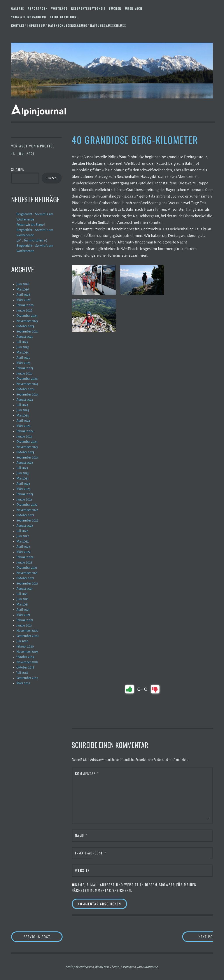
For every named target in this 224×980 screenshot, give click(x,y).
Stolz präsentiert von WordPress (87, 967)
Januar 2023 (24, 499)
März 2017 (23, 683)
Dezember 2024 (27, 379)
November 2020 (27, 631)
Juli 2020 (22, 641)
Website (82, 870)
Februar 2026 (25, 305)
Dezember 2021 (27, 568)
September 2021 (27, 583)
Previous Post (43, 937)
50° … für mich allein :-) (32, 240)
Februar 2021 (25, 620)
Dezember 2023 (27, 442)
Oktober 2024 (25, 389)
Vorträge (59, 8)
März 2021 (23, 615)
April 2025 (23, 358)
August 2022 (25, 526)
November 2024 (27, 384)
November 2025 (27, 321)
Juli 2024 (22, 405)
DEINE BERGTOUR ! (64, 17)
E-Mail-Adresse (91, 853)
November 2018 (27, 662)
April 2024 (23, 421)
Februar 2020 (25, 646)
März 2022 (23, 552)
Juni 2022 (23, 536)
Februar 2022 (25, 557)
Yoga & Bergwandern (29, 17)
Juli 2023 (22, 468)
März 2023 (23, 489)
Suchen (18, 170)
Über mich (134, 8)
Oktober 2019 (25, 657)
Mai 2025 (23, 352)
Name (81, 835)
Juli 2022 (22, 531)
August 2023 (25, 463)
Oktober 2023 (25, 452)
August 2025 (25, 337)
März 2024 (24, 426)
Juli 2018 (22, 673)
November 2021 (27, 573)
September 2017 (27, 678)
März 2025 (23, 363)
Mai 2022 (23, 541)
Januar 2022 (24, 562)
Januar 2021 (24, 625)
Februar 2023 (25, 494)
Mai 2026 (23, 289)
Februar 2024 (25, 431)
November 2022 (27, 510)
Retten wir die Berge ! (31, 225)
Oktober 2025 (25, 326)
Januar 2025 (24, 373)
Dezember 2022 (27, 505)
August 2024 (25, 400)
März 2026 (24, 300)
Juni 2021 (23, 599)
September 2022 (27, 520)
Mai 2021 (22, 604)
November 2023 (27, 447)
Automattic (150, 967)
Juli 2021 (22, 594)
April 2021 (23, 610)
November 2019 (27, 652)
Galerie (18, 8)
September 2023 (27, 457)
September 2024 (27, 394)
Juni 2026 (23, 284)
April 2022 (23, 547)
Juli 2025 (22, 342)
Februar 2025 (25, 368)
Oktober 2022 (25, 515)
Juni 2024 (23, 410)
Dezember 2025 (27, 316)
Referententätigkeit (88, 8)
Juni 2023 (23, 473)
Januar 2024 (24, 436)
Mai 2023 (23, 478)
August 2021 (25, 589)
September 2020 (27, 636)
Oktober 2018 (25, 667)
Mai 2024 (23, 415)
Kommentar (87, 773)
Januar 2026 (24, 310)
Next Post (195, 937)
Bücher (115, 8)
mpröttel (46, 146)
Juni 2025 (23, 347)
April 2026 (23, 295)
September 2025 (27, 331)
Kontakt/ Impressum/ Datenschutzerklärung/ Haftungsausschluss (69, 25)
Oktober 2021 (25, 578)
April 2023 (23, 484)
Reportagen (38, 8)
